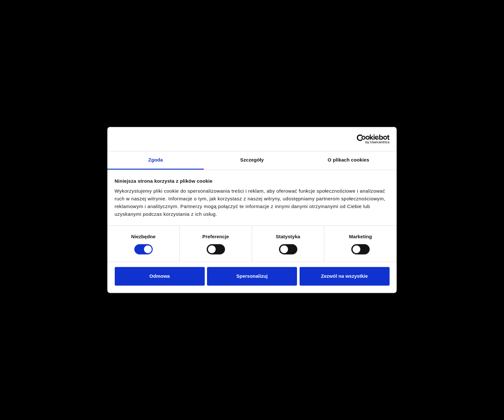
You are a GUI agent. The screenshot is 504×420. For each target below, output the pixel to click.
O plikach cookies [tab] (348, 160)
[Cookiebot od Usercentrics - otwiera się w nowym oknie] (361, 139)
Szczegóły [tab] (252, 160)
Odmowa (160, 276)
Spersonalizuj (252, 276)
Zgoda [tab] (156, 160)
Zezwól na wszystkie (345, 276)
